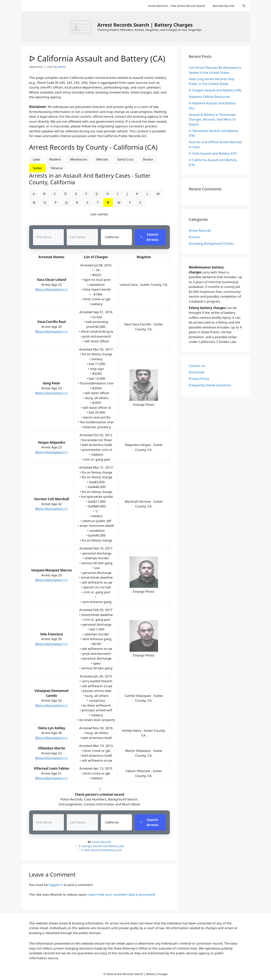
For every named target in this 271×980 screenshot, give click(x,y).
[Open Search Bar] (244, 6)
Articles (194, 237)
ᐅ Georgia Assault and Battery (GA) (101, 846)
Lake (36, 159)
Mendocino (79, 159)
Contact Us (197, 366)
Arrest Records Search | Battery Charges (145, 25)
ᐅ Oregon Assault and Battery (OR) (215, 90)
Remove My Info (224, 6)
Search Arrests (150, 237)
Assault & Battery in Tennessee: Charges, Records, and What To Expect (213, 119)
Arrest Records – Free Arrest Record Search (177, 6)
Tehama (57, 168)
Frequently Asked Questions (210, 385)
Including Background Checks (211, 243)
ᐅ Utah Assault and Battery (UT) (101, 850)
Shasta (148, 159)
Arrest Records (101, 842)
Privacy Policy (199, 379)
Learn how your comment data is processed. (122, 894)
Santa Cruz (125, 159)
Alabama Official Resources (209, 97)
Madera (55, 159)
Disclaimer (197, 372)
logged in (56, 885)
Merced (102, 159)
